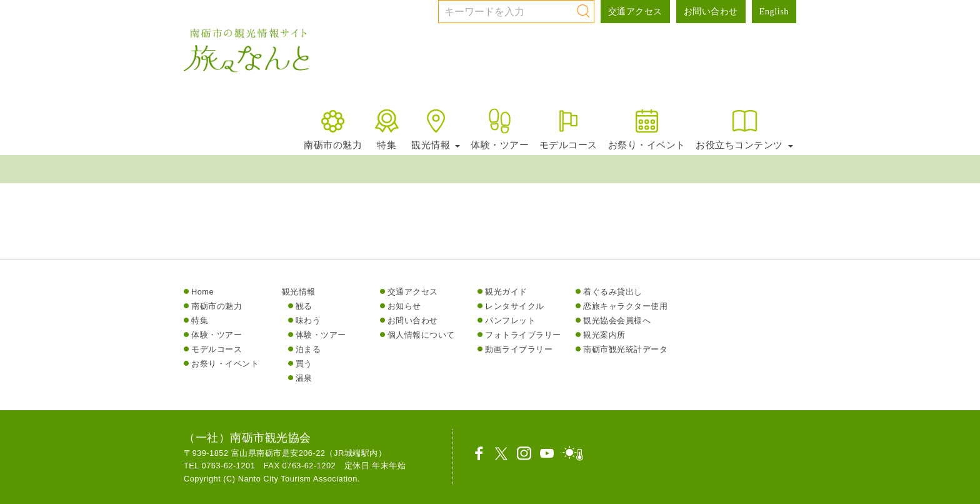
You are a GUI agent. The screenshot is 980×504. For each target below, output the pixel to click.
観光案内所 (604, 335)
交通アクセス (635, 11)
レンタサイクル (515, 306)
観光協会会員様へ (617, 320)
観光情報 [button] (436, 129)
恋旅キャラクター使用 (625, 306)
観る (304, 306)
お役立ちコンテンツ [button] (744, 129)
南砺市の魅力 (333, 129)
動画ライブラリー (519, 349)
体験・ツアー (500, 129)
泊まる (308, 349)
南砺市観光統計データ (625, 349)
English (774, 11)
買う (304, 364)
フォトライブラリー (523, 335)
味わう (308, 320)
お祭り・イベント (647, 129)
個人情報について (421, 335)
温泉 (304, 378)
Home (202, 292)
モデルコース (568, 129)
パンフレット (510, 320)
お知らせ (404, 306)
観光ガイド (506, 292)
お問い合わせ (711, 11)
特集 (387, 129)
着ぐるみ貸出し (613, 292)
